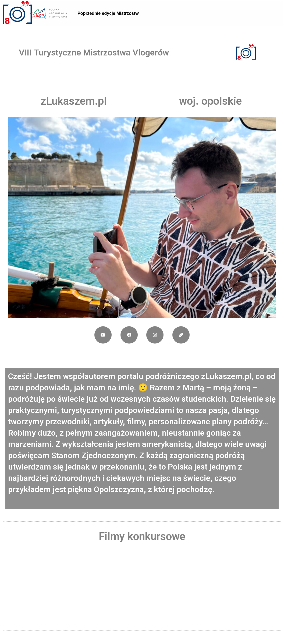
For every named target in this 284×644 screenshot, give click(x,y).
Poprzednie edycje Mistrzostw (108, 13)
